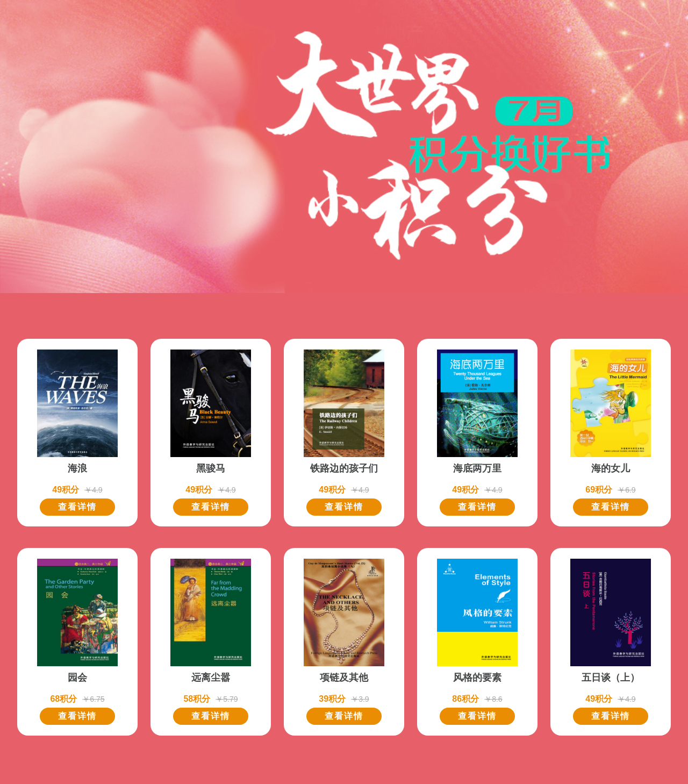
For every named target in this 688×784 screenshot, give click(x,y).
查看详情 (77, 507)
